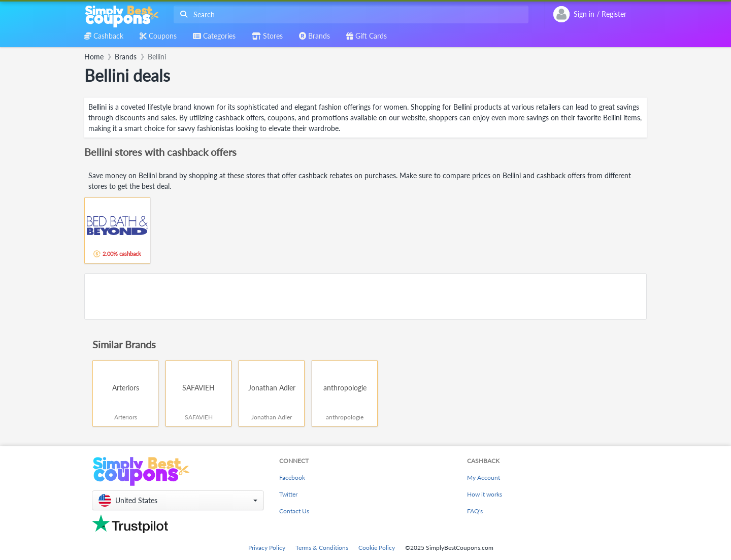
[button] (178, 500)
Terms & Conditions (322, 548)
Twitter (288, 494)
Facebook (292, 477)
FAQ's (475, 511)
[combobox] (349, 14)
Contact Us (294, 511)
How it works (485, 494)
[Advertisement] (365, 297)
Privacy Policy (267, 548)
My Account (484, 477)
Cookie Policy (377, 548)
